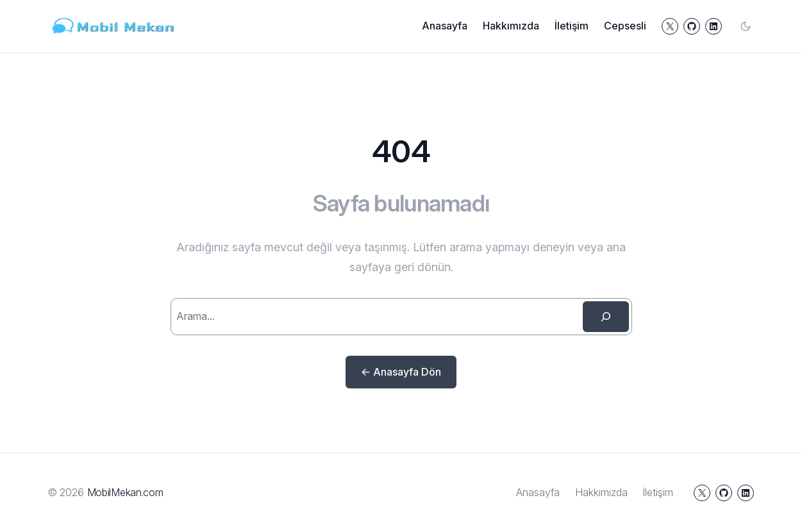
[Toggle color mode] (746, 26)
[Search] (606, 317)
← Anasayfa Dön (401, 372)
